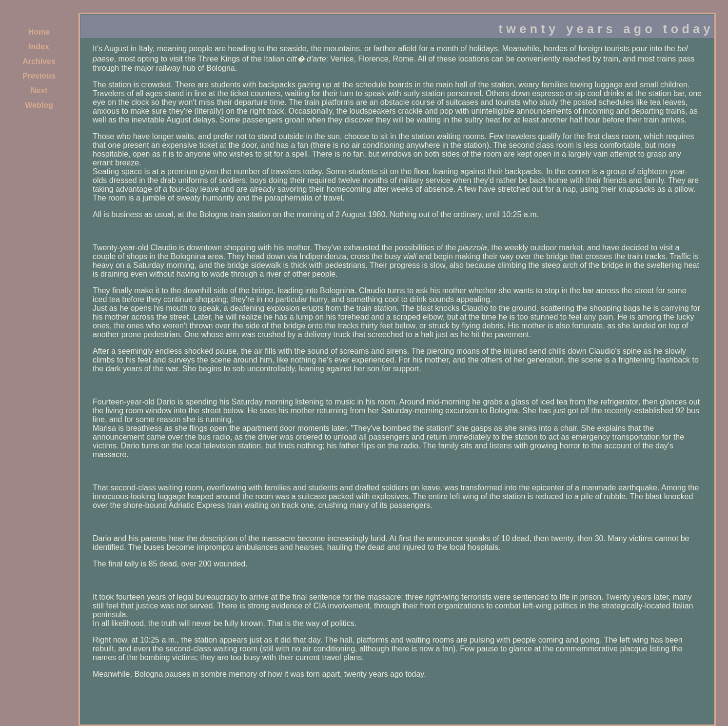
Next (39, 91)
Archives (39, 61)
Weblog (39, 105)
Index (39, 47)
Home (39, 32)
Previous (39, 76)
